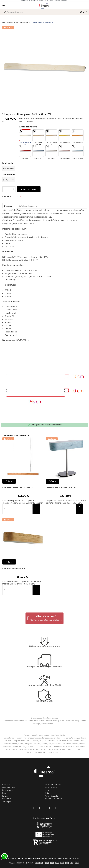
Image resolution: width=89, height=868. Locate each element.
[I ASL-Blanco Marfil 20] (25, 135)
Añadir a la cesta (29, 189)
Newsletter (7, 799)
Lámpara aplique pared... (15, 569)
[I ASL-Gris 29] (51, 151)
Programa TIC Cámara (53, 799)
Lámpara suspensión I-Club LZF (18, 488)
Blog (4, 793)
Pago (47, 790)
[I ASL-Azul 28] (38, 151)
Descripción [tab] (9, 206)
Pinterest (20, 197)
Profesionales (8, 790)
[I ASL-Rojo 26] (25, 151)
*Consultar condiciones (61, 1)
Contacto (6, 784)
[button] (44, 618)
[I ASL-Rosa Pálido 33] (64, 151)
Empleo (5, 796)
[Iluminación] (9, 168)
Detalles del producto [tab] (28, 206)
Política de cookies (52, 796)
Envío (47, 793)
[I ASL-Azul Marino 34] (78, 151)
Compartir (15, 197)
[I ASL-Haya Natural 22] (51, 135)
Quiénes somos (9, 787)
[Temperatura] (9, 180)
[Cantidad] (9, 189)
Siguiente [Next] (85, 68)
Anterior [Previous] (4, 68)
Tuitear (18, 197)
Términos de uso (51, 787)
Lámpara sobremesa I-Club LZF (61, 488)
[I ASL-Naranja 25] (78, 135)
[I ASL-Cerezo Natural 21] (38, 135)
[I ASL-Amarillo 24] (64, 135)
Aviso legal (6, 802)
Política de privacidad (53, 784)
